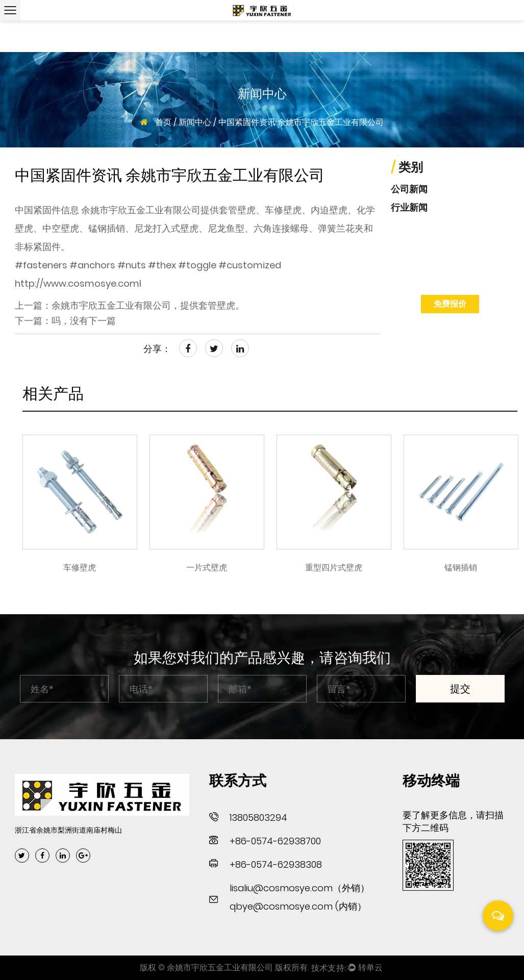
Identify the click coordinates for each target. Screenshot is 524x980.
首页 (163, 122)
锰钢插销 (461, 568)
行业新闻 (409, 207)
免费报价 (450, 304)
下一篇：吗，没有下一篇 (65, 321)
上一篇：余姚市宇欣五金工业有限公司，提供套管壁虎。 (130, 305)
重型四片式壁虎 (334, 568)
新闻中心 (195, 122)
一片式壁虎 (207, 568)
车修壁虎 (80, 568)
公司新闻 (409, 189)
